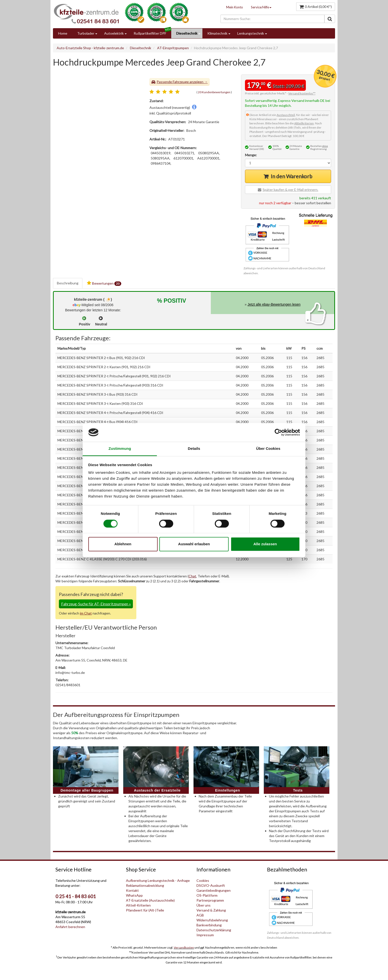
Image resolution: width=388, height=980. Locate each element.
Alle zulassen (265, 544)
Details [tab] (194, 449)
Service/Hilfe (261, 7)
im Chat (86, 613)
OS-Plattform (207, 895)
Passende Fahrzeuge (173, 82)
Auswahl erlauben (194, 544)
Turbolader (86, 33)
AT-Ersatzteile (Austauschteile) (150, 900)
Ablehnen (123, 544)
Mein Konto (235, 7)
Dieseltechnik (187, 33)
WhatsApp (134, 895)
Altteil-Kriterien (138, 905)
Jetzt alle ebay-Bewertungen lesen (274, 304)
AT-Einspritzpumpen (173, 48)
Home (63, 33)
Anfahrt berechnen (70, 927)
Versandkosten (184, 947)
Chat (192, 576)
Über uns (204, 905)
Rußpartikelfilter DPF (150, 33)
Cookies (203, 880)
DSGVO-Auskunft (211, 885)
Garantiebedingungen (214, 890)
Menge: (251, 155)
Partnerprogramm (210, 900)
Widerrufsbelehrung (212, 920)
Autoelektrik (114, 33)
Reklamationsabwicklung (145, 885)
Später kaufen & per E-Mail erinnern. (290, 190)
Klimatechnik (217, 33)
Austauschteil (286, 115)
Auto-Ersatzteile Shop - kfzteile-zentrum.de (90, 48)
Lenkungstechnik (251, 33)
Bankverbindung (209, 925)
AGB (200, 915)
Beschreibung (68, 283)
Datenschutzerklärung (214, 930)
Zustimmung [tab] (120, 449)
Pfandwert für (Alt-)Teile (145, 910)
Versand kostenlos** (302, 93)
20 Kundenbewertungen (214, 92)
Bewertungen (104, 283)
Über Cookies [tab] (268, 449)
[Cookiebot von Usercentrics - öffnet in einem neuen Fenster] (278, 432)
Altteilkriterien (304, 123)
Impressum (205, 935)
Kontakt (132, 890)
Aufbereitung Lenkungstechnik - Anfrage (158, 880)
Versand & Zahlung (211, 910)
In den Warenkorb (291, 176)
